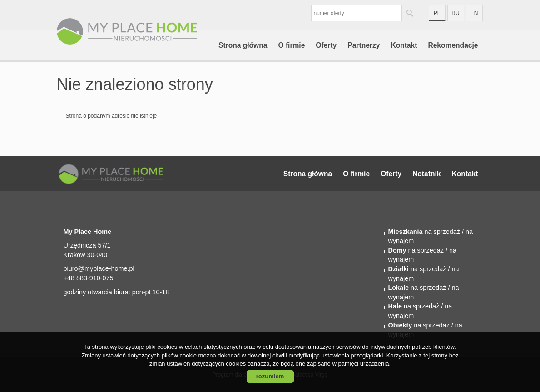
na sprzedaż (424, 232)
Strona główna (243, 45)
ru (455, 13)
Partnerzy (364, 45)
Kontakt (404, 45)
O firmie (291, 45)
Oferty (326, 45)
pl (437, 13)
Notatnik (426, 174)
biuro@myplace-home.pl (99, 268)
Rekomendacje (453, 45)
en (474, 13)
